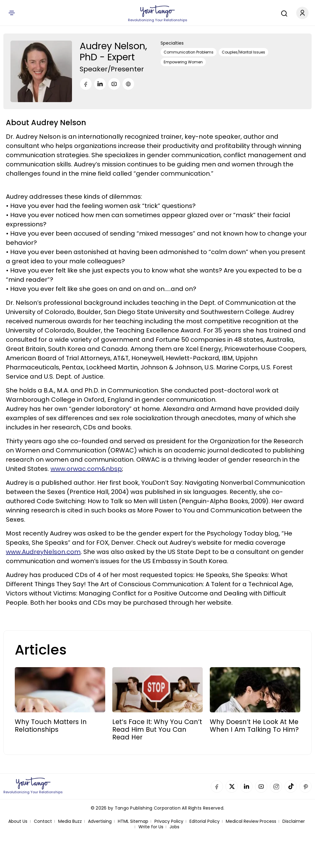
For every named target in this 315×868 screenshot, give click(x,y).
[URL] (128, 84)
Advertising (100, 821)
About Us (18, 821)
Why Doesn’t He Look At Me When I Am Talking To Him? (254, 726)
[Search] (283, 13)
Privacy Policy (169, 821)
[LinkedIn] (100, 84)
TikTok (291, 786)
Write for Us (151, 827)
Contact (43, 821)
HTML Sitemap (133, 821)
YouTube (261, 786)
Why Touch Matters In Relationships (51, 726)
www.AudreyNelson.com (43, 552)
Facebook (217, 786)
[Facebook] (86, 84)
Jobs (174, 827)
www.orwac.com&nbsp (86, 469)
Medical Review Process (251, 821)
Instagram (276, 786)
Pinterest (305, 786)
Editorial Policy (205, 821)
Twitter (232, 786)
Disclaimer (294, 821)
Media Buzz (70, 821)
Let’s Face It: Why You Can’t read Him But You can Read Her (157, 730)
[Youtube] (114, 84)
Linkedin (246, 786)
